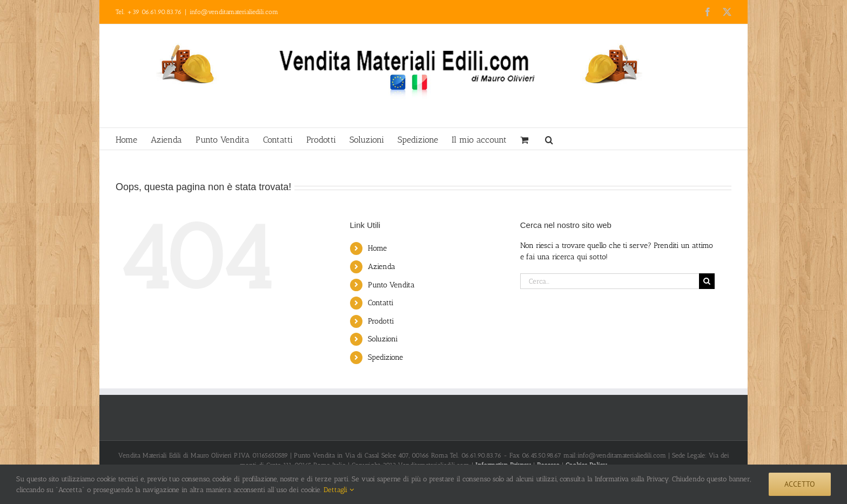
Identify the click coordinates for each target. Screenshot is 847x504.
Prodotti (381, 321)
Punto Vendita (391, 285)
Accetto (800, 484)
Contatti (381, 303)
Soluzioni (383, 339)
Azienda (382, 267)
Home (377, 248)
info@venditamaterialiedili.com (234, 12)
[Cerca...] (610, 281)
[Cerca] (707, 281)
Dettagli (339, 490)
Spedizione (385, 357)
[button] (549, 139)
